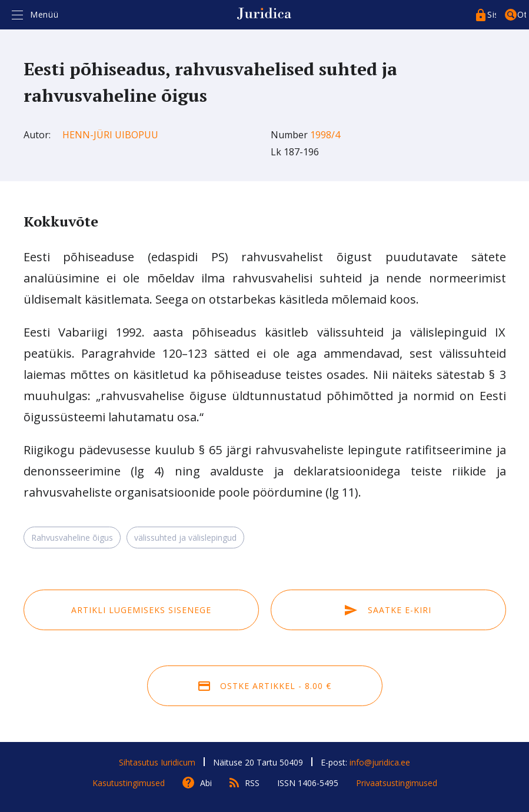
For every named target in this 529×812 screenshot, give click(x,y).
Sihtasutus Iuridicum (157, 762)
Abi (206, 783)
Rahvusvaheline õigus (72, 538)
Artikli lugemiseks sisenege (141, 610)
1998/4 (325, 135)
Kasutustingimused (129, 783)
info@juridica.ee (380, 762)
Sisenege (492, 14)
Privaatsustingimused (397, 783)
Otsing (522, 14)
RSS (252, 783)
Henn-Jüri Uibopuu (110, 135)
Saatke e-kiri (388, 610)
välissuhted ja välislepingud (185, 538)
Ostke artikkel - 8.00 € (265, 686)
